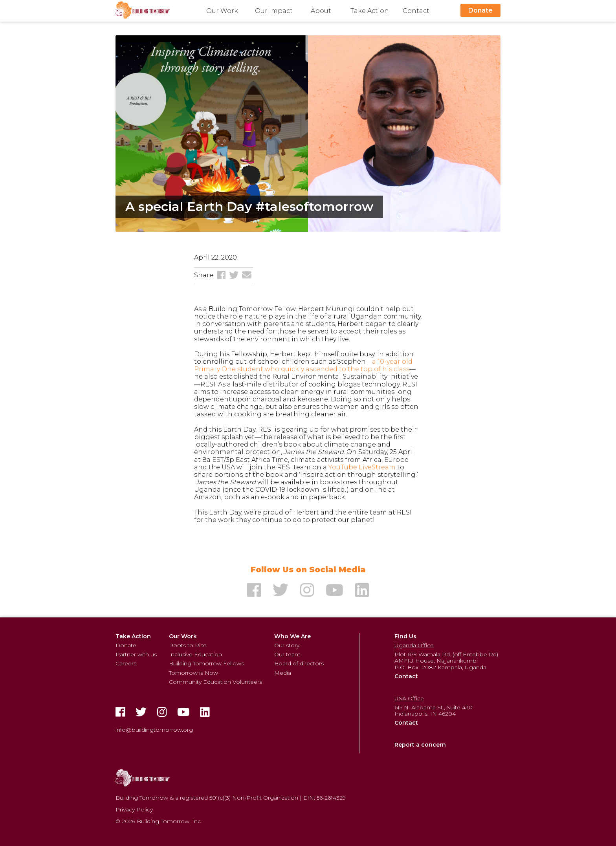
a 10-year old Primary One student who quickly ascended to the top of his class (303, 365)
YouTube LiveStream (362, 467)
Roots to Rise (188, 645)
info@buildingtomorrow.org (154, 730)
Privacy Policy (134, 809)
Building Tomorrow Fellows (206, 663)
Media (283, 673)
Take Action (370, 11)
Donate (480, 10)
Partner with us (136, 654)
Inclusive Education (195, 654)
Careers (126, 663)
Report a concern (420, 745)
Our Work (222, 11)
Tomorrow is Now (193, 673)
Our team (287, 654)
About (321, 11)
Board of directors (299, 663)
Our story (287, 645)
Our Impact (274, 11)
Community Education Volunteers (215, 682)
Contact (416, 11)
